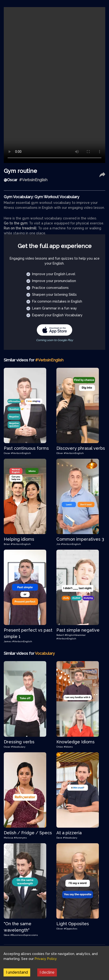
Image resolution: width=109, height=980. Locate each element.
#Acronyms (20, 838)
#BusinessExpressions (24, 935)
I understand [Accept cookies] (17, 972)
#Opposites (71, 929)
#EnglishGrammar (75, 635)
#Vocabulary (18, 747)
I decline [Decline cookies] (47, 972)
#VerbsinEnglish (21, 453)
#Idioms (68, 747)
